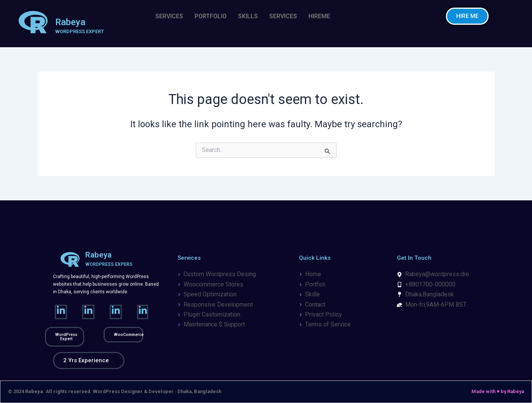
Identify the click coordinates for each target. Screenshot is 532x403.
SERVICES (169, 16)
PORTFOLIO (211, 16)
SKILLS (248, 16)
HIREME (319, 16)
